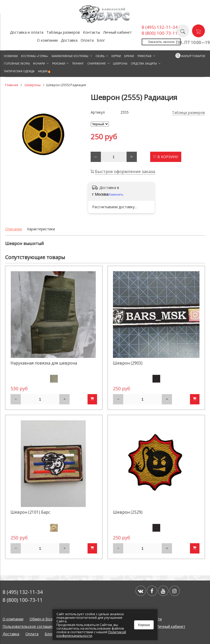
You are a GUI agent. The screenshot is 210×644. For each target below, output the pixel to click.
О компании (47, 40)
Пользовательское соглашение (30, 626)
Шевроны (33, 85)
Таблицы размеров (63, 32)
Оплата (87, 40)
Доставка (69, 40)
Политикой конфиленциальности (91, 634)
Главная (12, 85)
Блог (101, 40)
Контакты (92, 32)
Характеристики (41, 229)
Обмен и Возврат (45, 619)
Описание (14, 229)
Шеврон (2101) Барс (30, 512)
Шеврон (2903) (128, 363)
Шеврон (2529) (128, 512)
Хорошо (144, 625)
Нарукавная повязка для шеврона (44, 363)
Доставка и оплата (27, 32)
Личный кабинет (117, 32)
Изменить (116, 194)
